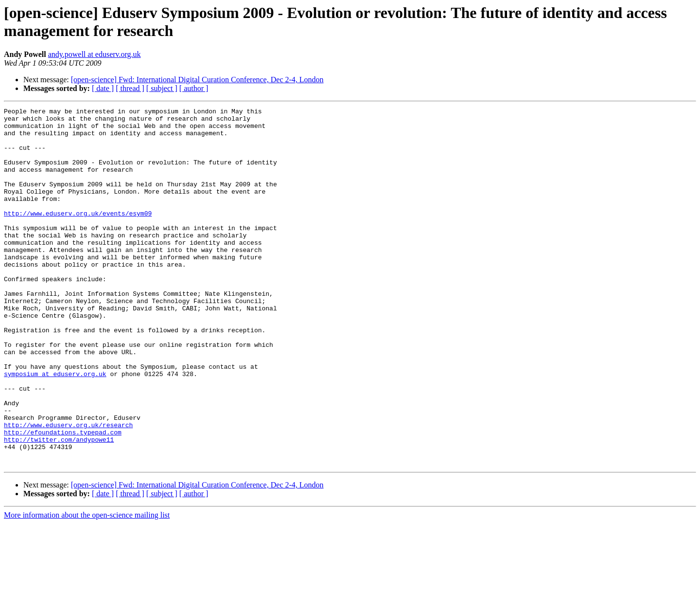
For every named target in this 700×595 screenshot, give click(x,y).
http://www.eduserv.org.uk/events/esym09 (78, 235)
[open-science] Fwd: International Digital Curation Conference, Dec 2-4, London (197, 80)
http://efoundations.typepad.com (63, 498)
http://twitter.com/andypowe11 (59, 506)
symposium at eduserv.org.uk (55, 428)
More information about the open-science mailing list (87, 586)
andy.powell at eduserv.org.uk (95, 54)
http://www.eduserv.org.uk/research (68, 489)
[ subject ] (162, 88)
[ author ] (194, 88)
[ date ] (103, 88)
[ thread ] (130, 88)
